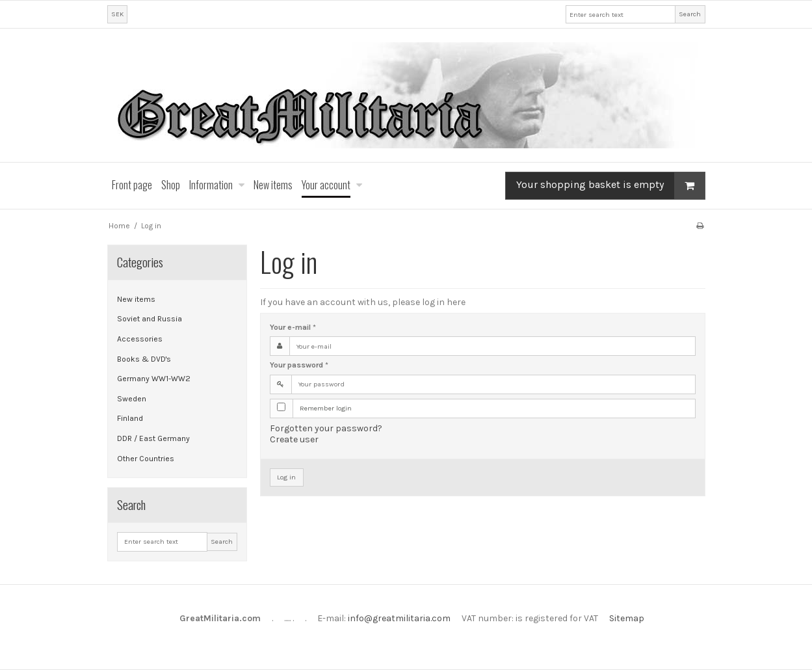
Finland (130, 418)
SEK (117, 14)
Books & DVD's (144, 359)
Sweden (132, 399)
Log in (286, 477)
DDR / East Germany (153, 438)
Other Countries (146, 459)
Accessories (140, 339)
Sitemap (627, 618)
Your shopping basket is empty (610, 186)
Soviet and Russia (150, 319)
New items (136, 299)
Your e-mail (293, 327)
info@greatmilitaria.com (399, 618)
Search (690, 14)
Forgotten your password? (326, 428)
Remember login (326, 408)
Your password (299, 365)
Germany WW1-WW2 (154, 379)
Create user (294, 439)
